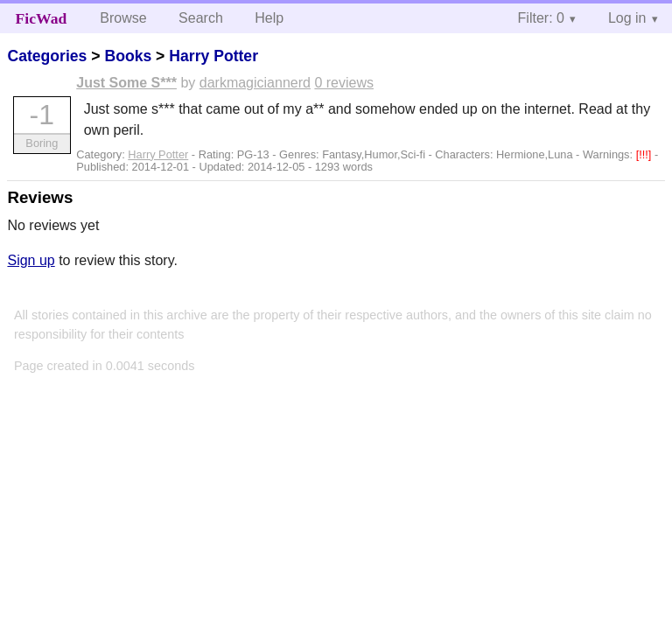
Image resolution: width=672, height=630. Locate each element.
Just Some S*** (126, 83)
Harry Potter (213, 56)
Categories (47, 56)
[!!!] (645, 154)
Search (201, 18)
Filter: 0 (541, 18)
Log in (627, 18)
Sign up (31, 260)
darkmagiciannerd (255, 83)
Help (269, 18)
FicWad (42, 18)
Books (128, 56)
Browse (123, 18)
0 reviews (344, 83)
